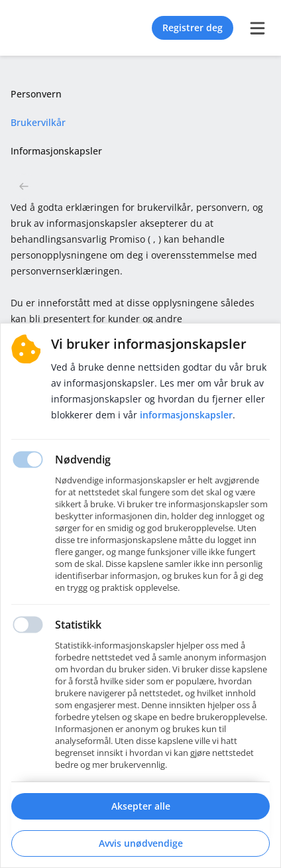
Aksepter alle (141, 806)
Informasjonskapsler (186, 415)
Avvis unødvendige (141, 843)
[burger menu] (257, 28)
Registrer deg (193, 28)
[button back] (24, 186)
